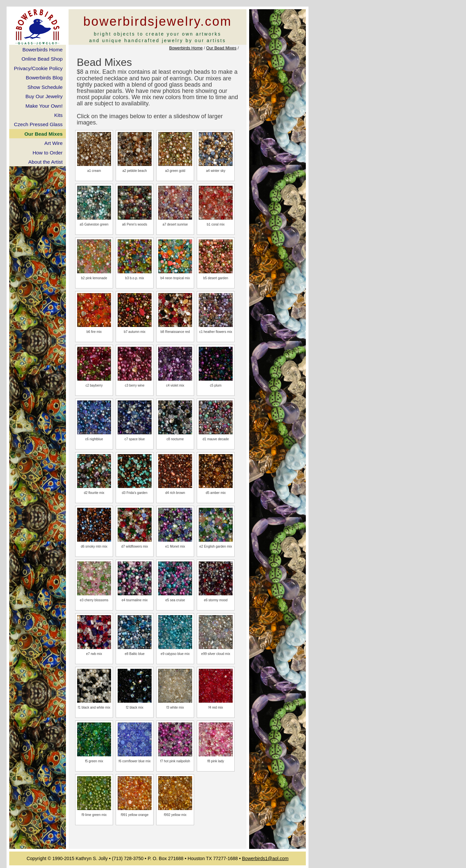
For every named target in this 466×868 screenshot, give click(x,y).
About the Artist (45, 162)
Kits (58, 115)
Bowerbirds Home (186, 48)
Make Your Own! (44, 106)
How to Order (48, 153)
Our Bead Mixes (221, 48)
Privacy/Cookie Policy (38, 68)
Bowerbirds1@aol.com (265, 858)
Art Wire (54, 143)
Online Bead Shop (42, 59)
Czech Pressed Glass (38, 124)
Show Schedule (45, 87)
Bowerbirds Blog (44, 78)
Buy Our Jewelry (44, 96)
